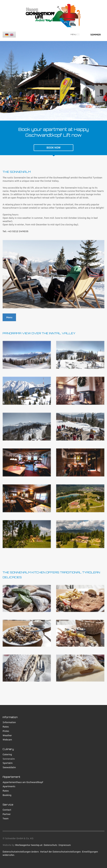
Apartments (9, 786)
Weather (7, 735)
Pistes (6, 731)
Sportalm (8, 763)
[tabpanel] (53, 81)
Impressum (65, 845)
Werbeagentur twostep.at (29, 845)
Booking (7, 795)
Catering (7, 754)
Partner (7, 814)
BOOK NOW (54, 148)
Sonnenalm (9, 759)
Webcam (7, 740)
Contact (7, 810)
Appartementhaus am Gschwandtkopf (23, 782)
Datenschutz (50, 845)
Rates (6, 727)
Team (6, 819)
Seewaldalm (9, 767)
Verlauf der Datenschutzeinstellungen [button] (60, 852)
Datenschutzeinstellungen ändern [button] (21, 852)
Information (9, 722)
